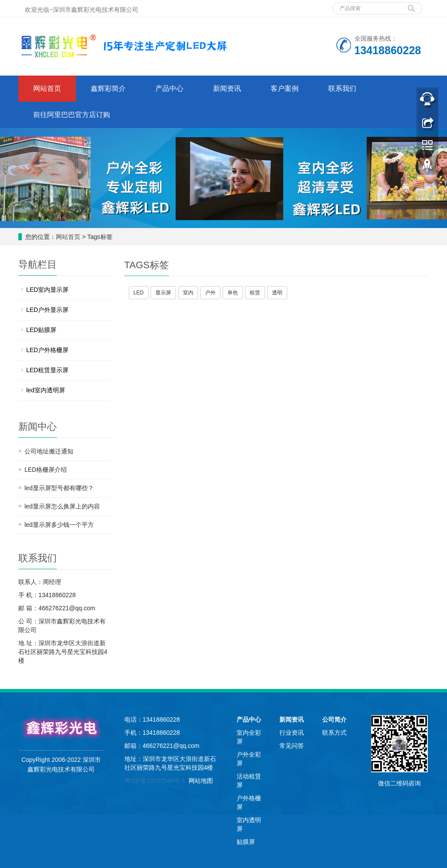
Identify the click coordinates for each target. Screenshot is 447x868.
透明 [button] (277, 293)
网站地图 (201, 781)
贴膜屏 (246, 842)
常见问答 (292, 746)
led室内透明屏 (46, 390)
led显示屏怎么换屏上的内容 (62, 506)
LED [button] (139, 293)
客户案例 (285, 88)
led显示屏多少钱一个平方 (59, 525)
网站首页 (47, 88)
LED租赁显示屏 (47, 370)
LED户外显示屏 (47, 310)
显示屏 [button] (163, 293)
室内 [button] (188, 293)
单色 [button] (233, 293)
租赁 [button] (255, 293)
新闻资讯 (227, 88)
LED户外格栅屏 (47, 350)
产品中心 (169, 88)
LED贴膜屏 (41, 330)
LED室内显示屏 (47, 290)
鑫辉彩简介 (108, 88)
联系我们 (342, 88)
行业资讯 (292, 733)
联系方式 (334, 733)
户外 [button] (210, 293)
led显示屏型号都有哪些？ (59, 488)
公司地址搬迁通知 (49, 451)
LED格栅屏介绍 (46, 470)
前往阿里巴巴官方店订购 (72, 115)
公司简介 (334, 719)
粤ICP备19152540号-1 (155, 781)
